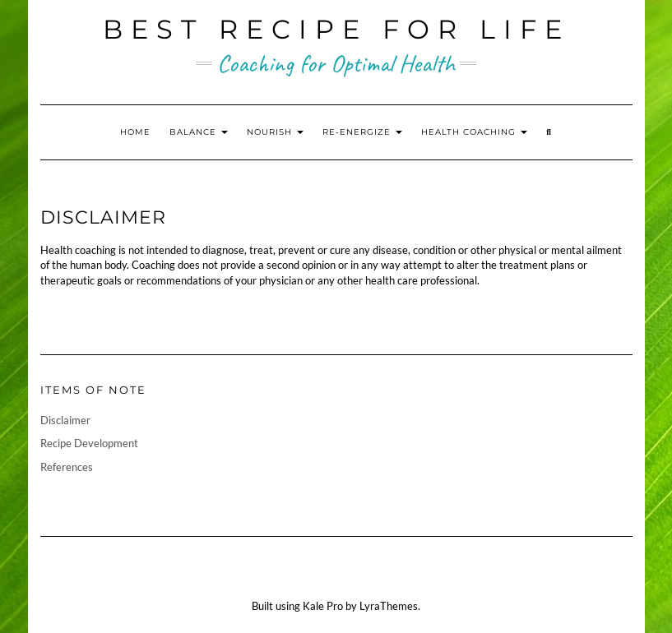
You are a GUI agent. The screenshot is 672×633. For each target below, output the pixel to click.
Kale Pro (323, 606)
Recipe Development (89, 443)
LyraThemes (389, 606)
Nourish (275, 132)
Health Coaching (474, 132)
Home (135, 132)
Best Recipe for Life (336, 29)
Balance (199, 132)
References (67, 467)
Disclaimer (65, 420)
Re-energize (362, 132)
